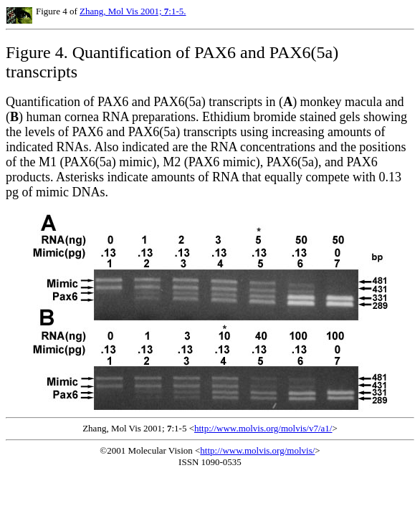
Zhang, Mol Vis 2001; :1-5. (133, 11)
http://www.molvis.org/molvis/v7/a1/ (263, 428)
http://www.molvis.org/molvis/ (257, 450)
